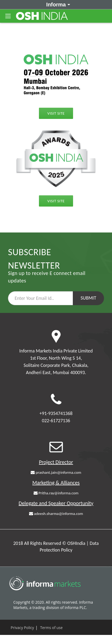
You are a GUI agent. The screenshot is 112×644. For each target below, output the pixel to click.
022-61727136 (56, 421)
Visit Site (56, 113)
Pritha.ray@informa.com (56, 493)
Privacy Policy (22, 628)
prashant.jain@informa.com (56, 472)
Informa (57, 4)
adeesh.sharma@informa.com (56, 514)
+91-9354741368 (56, 413)
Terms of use (51, 628)
